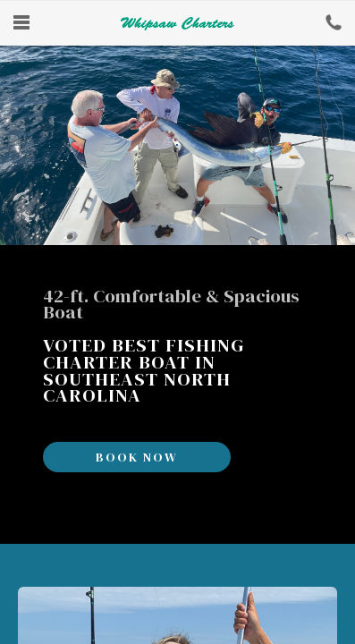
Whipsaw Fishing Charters (177, 23)
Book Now (334, 22)
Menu (21, 22)
